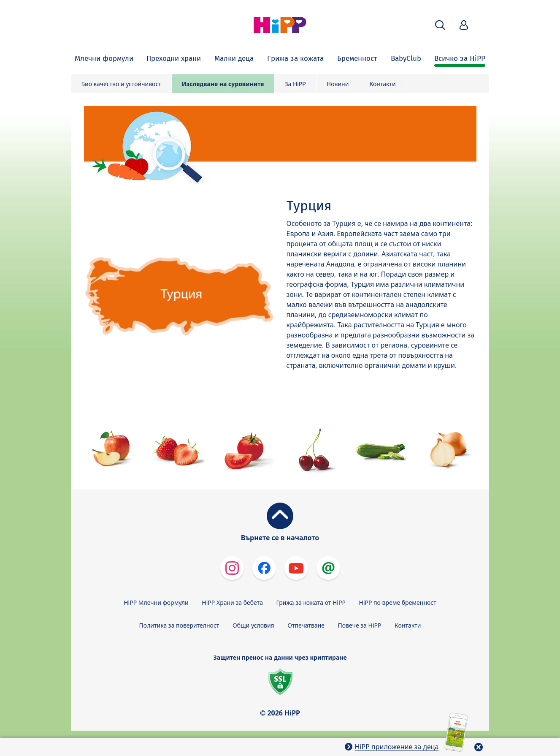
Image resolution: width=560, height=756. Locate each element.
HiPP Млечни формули (156, 602)
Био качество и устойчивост (121, 84)
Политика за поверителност (179, 625)
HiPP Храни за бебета (232, 602)
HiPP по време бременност (398, 602)
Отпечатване (306, 625)
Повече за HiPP (360, 625)
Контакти (382, 84)
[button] (440, 25)
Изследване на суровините (223, 84)
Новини (338, 84)
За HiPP (295, 84)
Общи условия (253, 625)
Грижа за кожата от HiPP (311, 602)
